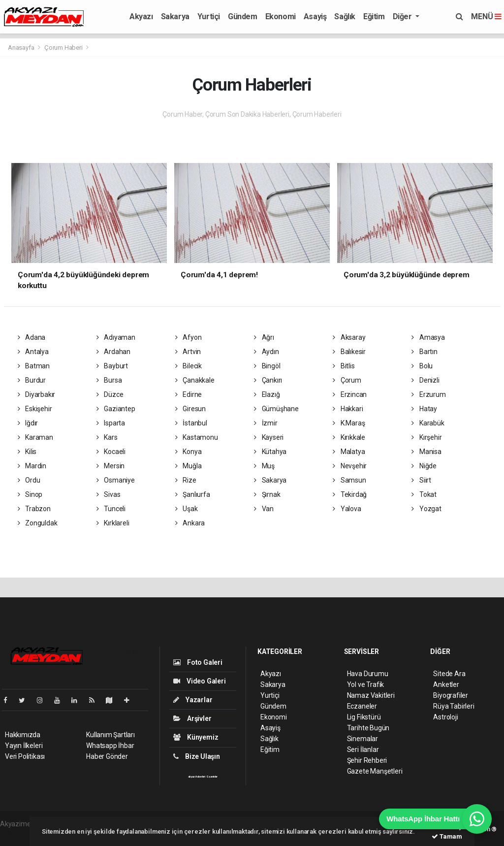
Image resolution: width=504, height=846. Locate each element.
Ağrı (264, 337)
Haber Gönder (107, 756)
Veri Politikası (25, 756)
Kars (107, 437)
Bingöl (267, 366)
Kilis (27, 452)
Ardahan (113, 352)
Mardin (32, 466)
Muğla (189, 466)
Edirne (189, 394)
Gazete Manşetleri (375, 771)
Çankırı (268, 380)
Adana (32, 337)
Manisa (426, 452)
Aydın (267, 352)
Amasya (428, 337)
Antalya (33, 352)
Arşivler (192, 718)
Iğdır (28, 423)
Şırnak (267, 494)
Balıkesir (349, 352)
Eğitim (374, 16)
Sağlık (345, 16)
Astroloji (445, 717)
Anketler (446, 684)
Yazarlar (193, 700)
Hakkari (348, 409)
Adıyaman (116, 337)
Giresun (190, 409)
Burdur (32, 380)
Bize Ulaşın (197, 756)
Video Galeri (199, 681)
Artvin (188, 352)
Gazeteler (212, 777)
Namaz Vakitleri (371, 695)
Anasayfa (22, 48)
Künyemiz (196, 737)
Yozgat (426, 509)
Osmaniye (116, 480)
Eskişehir (35, 409)
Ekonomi (281, 16)
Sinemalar (362, 739)
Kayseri (269, 437)
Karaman (35, 437)
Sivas (109, 494)
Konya (189, 452)
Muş (264, 466)
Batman (34, 366)
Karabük (428, 423)
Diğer (403, 16)
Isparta (111, 423)
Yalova (347, 509)
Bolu (422, 366)
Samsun (349, 480)
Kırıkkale (349, 437)
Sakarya (175, 16)
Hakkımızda (23, 735)
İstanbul (191, 423)
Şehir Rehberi (367, 760)
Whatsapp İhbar (110, 746)
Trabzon (34, 509)
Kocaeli (111, 452)
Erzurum (428, 394)
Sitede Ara (449, 674)
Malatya (349, 452)
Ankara (190, 523)
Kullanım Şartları (110, 735)
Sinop (30, 494)
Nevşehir (350, 466)
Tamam (447, 836)
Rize (186, 480)
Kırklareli (113, 523)
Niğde (424, 466)
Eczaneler (362, 706)
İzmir (266, 423)
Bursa (109, 380)
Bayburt (112, 366)
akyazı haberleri (197, 777)
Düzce (110, 394)
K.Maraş (349, 423)
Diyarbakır (37, 394)
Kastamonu (197, 437)
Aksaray (349, 337)
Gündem (243, 16)
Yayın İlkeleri (24, 746)
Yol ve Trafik (366, 684)
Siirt (421, 480)
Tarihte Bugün (368, 728)
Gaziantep (116, 409)
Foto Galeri (198, 662)
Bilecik (189, 366)
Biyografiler (451, 695)
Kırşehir (426, 437)
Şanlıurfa (193, 494)
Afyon (189, 337)
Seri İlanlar (363, 749)
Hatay (424, 409)
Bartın (424, 352)
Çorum (347, 380)
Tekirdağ (350, 494)
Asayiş (315, 16)
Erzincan (350, 394)
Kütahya (270, 452)
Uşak (187, 509)
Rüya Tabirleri (454, 706)
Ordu (29, 480)
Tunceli (111, 509)
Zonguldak (38, 523)
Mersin (110, 466)
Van (264, 509)
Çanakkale (195, 380)
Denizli (425, 380)
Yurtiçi (209, 16)
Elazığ (267, 394)
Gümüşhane (276, 409)
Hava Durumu (368, 674)
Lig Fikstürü (364, 717)
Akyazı (141, 16)
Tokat (424, 494)
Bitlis (344, 366)
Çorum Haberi (63, 48)
